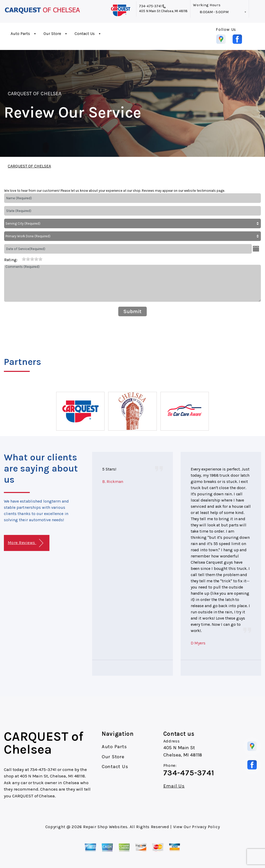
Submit (132, 311)
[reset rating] (20, 259)
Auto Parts (20, 34)
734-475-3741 (150, 6)
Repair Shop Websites (105, 827)
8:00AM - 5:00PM (214, 12)
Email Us (174, 786)
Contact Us (85, 34)
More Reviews (25, 543)
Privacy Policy (206, 827)
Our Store (52, 34)
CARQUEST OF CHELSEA (35, 94)
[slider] (32, 259)
